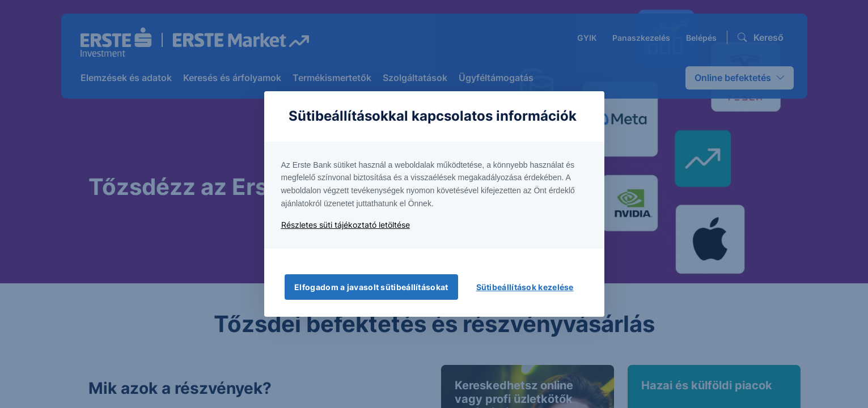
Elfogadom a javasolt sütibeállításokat (371, 287)
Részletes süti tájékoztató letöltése (346, 225)
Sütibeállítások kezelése (525, 287)
